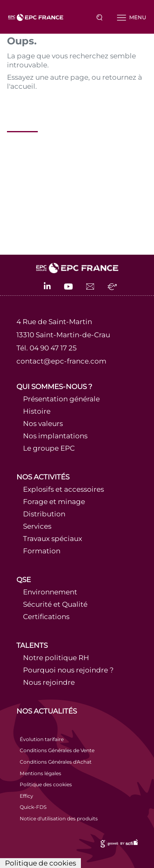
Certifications (46, 617)
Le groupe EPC (49, 448)
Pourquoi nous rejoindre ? (68, 670)
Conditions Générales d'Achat (56, 762)
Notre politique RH (56, 658)
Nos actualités (47, 711)
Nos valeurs (43, 424)
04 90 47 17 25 (53, 348)
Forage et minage (54, 502)
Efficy (26, 796)
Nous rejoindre (49, 682)
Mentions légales (40, 773)
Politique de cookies (40, 863)
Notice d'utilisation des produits (59, 818)
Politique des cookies (46, 784)
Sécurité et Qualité (55, 604)
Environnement (50, 592)
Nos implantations (55, 436)
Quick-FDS (33, 807)
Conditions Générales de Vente (57, 750)
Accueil (22, 118)
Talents (32, 645)
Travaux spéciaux (53, 539)
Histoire (37, 411)
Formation (42, 551)
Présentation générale (61, 399)
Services (37, 526)
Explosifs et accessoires (63, 489)
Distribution (44, 514)
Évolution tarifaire (42, 739)
